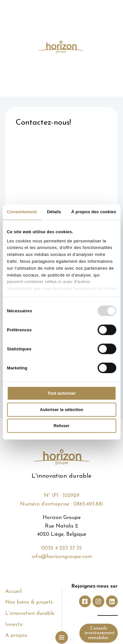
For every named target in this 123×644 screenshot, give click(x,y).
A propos (16, 635)
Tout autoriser (61, 394)
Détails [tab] (54, 212)
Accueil (13, 592)
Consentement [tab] (22, 212)
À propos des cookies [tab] (94, 212)
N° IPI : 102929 (62, 496)
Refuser (61, 426)
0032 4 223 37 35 (61, 548)
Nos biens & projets (29, 602)
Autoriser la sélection (61, 410)
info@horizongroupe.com (62, 557)
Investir (14, 625)
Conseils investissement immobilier (100, 633)
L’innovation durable (30, 613)
